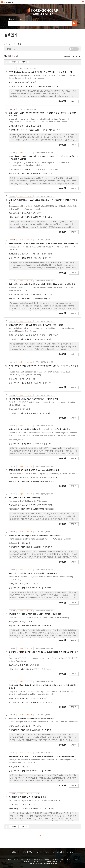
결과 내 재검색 (16, 20)
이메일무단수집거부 (42, 852)
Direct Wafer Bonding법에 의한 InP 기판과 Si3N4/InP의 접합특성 (35, 536)
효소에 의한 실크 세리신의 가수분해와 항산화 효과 (27, 797)
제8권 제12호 (26, 509)
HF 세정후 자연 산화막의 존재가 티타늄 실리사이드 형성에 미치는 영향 (35, 614)
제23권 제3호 (26, 174)
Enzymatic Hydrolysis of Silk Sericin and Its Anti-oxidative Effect (35, 801)
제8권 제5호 (26, 626)
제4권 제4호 (26, 771)
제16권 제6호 (26, 383)
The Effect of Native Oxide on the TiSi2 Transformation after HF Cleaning (39, 618)
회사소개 (14, 852)
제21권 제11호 (26, 299)
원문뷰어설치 (57, 852)
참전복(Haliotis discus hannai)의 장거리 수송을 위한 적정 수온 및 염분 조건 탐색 (40, 72)
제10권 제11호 (26, 444)
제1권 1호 (29, 130)
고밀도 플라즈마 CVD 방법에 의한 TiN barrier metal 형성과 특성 (34, 470)
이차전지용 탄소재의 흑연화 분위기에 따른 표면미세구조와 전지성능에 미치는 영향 (39, 429)
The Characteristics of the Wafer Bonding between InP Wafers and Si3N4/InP (40, 539)
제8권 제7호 (26, 588)
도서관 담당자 (70, 852)
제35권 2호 (27, 809)
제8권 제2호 (26, 669)
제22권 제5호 (26, 217)
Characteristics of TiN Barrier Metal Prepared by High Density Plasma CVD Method (43, 474)
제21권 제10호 (26, 339)
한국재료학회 (47, 174)
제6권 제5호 (26, 730)
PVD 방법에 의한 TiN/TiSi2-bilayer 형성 (25, 498)
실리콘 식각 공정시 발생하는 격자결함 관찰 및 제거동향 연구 (31, 719)
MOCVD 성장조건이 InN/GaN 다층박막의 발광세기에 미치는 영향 (33, 399)
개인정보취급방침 (26, 852)
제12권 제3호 (26, 413)
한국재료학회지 (14, 174)
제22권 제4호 (26, 258)
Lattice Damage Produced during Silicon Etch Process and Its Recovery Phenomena (43, 722)
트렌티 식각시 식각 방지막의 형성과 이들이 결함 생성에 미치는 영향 (34, 574)
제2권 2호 (29, 87)
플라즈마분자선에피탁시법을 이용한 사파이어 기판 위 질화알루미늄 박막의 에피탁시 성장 (42, 284)
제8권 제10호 (26, 547)
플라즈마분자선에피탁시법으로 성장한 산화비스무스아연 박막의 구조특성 (36, 325)
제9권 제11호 (26, 482)
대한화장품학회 (48, 809)
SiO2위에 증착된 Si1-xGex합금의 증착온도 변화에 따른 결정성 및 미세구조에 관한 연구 (42, 757)
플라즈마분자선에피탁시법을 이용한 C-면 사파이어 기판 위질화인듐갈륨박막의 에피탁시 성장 (43, 244)
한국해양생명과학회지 (16, 87)
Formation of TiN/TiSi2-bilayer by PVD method (28, 501)
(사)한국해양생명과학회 (52, 87)
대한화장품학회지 (15, 809)
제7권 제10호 (26, 703)
